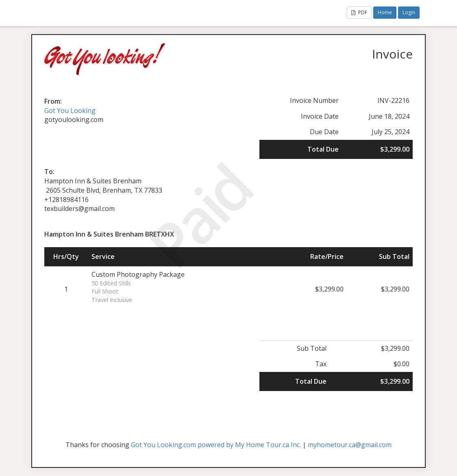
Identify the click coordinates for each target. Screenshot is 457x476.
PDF (359, 12)
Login (409, 12)
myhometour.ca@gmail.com (350, 445)
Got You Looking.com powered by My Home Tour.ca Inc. (216, 445)
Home (385, 12)
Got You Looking (70, 111)
